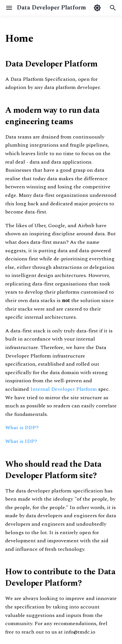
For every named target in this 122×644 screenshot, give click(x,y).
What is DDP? (22, 428)
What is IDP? (21, 441)
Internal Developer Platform (64, 389)
